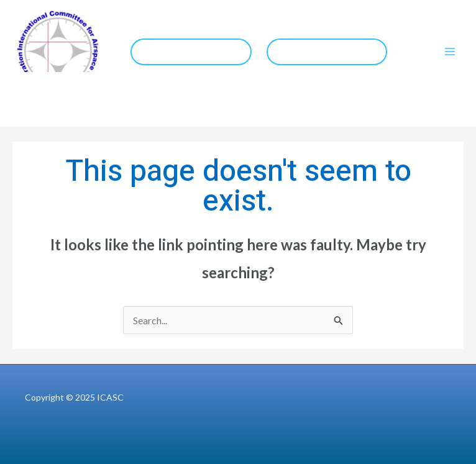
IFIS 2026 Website (191, 52)
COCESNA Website (327, 52)
